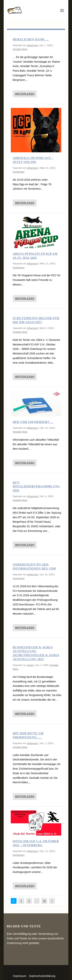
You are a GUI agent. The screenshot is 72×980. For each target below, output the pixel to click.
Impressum (19, 976)
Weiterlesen (25, 94)
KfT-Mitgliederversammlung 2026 (36, 487)
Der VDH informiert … (33, 422)
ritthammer (32, 45)
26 (44, 901)
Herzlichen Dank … (31, 39)
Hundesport (19, 172)
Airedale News (20, 49)
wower (30, 665)
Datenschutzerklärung (42, 976)
